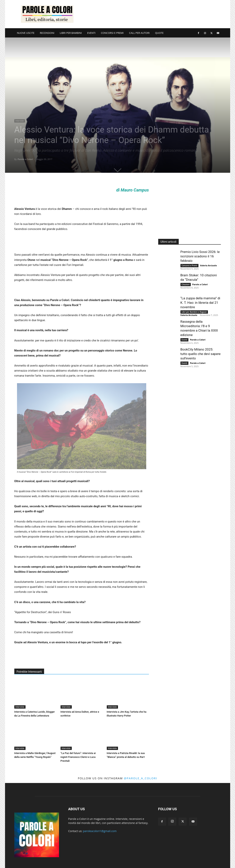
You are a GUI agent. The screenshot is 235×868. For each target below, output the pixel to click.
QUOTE (159, 33)
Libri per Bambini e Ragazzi (194, 312)
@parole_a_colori (141, 778)
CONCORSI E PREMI (112, 33)
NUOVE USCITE (26, 33)
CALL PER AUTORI (139, 33)
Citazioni (186, 284)
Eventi (185, 340)
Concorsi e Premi (189, 266)
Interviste (20, 121)
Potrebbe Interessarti (29, 672)
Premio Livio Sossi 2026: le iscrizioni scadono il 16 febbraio (200, 256)
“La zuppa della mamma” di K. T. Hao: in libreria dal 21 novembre (200, 303)
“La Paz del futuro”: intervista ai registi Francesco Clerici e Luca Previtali (78, 757)
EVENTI (91, 33)
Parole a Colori (25, 159)
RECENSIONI (47, 33)
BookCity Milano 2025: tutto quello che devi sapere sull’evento (201, 354)
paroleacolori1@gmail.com (100, 831)
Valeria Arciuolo (208, 265)
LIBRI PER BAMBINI (71, 33)
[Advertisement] (150, 14)
